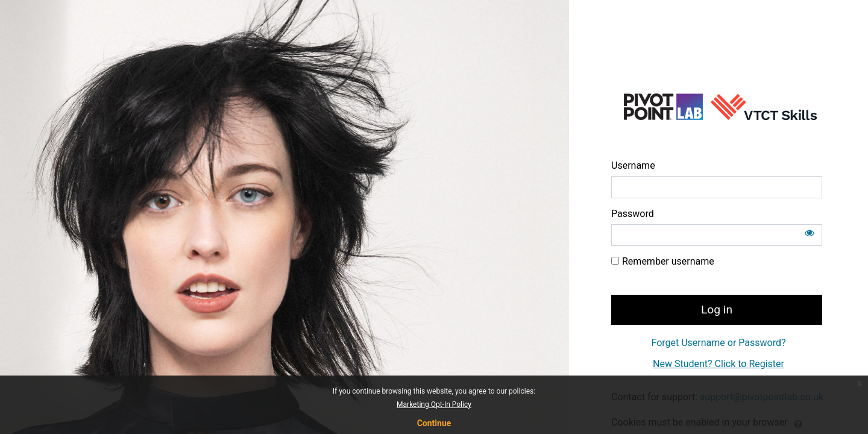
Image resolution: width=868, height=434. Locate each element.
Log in (717, 310)
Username (633, 165)
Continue (434, 423)
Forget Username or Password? (718, 343)
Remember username (668, 261)
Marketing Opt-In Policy (434, 404)
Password (633, 214)
